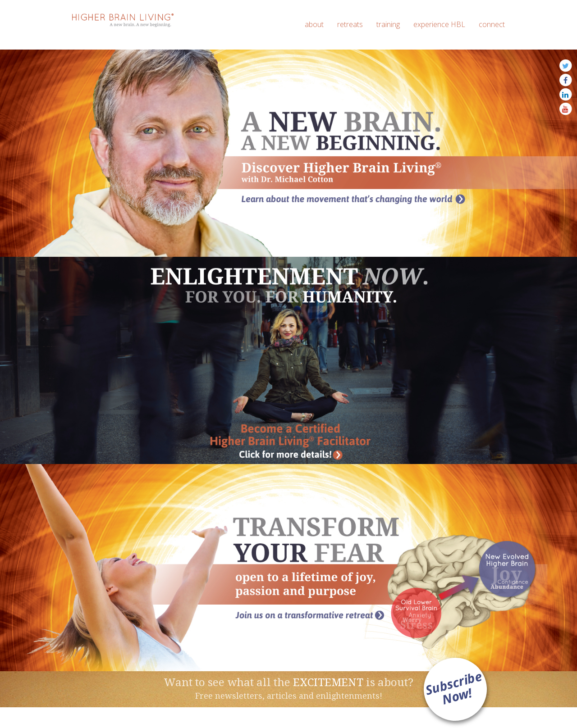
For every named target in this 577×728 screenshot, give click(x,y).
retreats (350, 24)
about (314, 24)
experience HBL (439, 24)
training (388, 24)
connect (492, 24)
